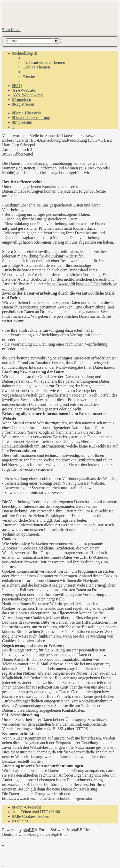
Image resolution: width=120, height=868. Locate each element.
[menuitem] (44, 62)
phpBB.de (59, 834)
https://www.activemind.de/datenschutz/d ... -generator (47, 798)
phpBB (29, 830)
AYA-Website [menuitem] (24, 90)
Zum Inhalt (11, 30)
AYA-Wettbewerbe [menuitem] (28, 95)
